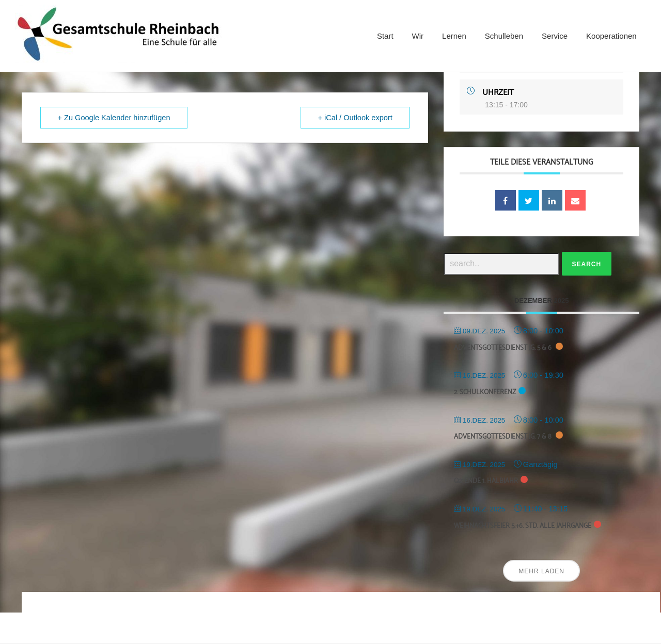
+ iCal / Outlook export (354, 118)
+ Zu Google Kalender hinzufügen (115, 118)
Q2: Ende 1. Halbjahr (486, 481)
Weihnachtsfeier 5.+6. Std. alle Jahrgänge (523, 526)
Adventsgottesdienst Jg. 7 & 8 (503, 437)
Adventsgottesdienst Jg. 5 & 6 (503, 348)
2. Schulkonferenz (485, 392)
